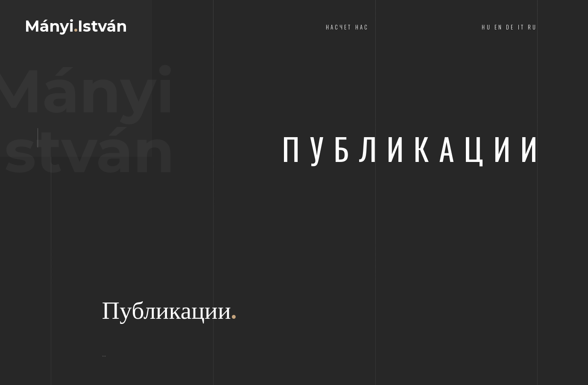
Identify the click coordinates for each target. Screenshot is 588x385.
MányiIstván (76, 26)
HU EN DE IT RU (509, 27)
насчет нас (347, 27)
